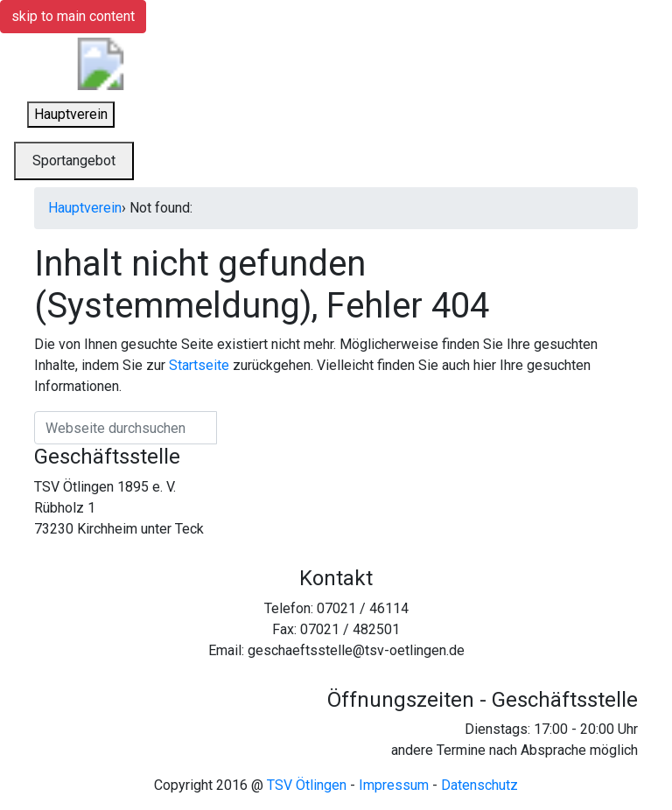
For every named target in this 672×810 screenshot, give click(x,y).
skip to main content (73, 16)
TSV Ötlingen (307, 785)
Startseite (199, 365)
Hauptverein (85, 208)
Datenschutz (479, 785)
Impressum (394, 785)
